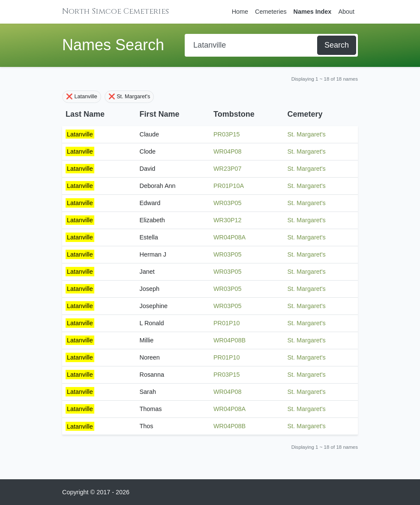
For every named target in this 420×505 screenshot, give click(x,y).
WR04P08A (229, 237)
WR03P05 (228, 203)
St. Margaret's (307, 134)
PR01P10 (227, 323)
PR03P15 (227, 134)
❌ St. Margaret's (129, 97)
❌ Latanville (82, 97)
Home (240, 12)
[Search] (252, 45)
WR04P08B (229, 340)
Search (337, 45)
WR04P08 (228, 151)
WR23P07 (228, 169)
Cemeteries (271, 12)
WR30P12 (228, 220)
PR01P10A (229, 186)
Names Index (313, 12)
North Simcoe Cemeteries (115, 11)
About (346, 12)
